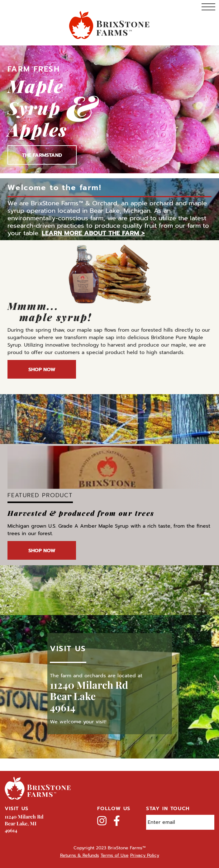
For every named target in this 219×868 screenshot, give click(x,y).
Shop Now (42, 370)
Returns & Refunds (80, 855)
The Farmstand (42, 155)
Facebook (117, 821)
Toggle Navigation (208, 7)
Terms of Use (115, 855)
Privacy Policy (145, 855)
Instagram (102, 821)
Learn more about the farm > (93, 233)
